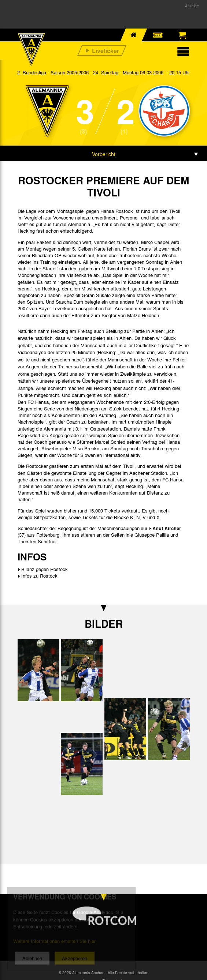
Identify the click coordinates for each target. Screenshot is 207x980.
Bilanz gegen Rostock (45, 569)
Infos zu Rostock (39, 576)
